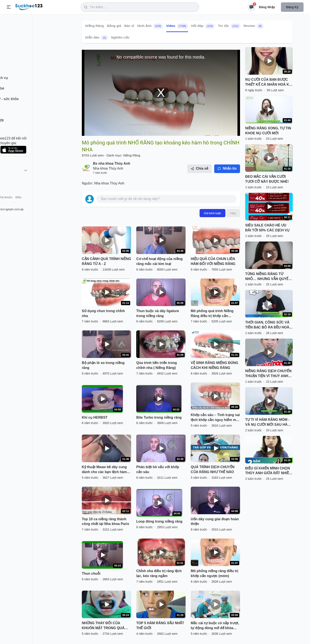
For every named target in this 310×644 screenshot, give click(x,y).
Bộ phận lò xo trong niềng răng (103, 365)
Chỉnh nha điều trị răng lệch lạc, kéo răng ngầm (159, 573)
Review (253, 26)
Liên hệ (24, 204)
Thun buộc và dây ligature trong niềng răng (158, 313)
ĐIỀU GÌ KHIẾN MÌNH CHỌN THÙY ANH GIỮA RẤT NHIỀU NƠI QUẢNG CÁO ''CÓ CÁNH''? (268, 471)
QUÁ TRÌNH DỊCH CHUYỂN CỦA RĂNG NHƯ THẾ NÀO (213, 469)
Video (177, 26)
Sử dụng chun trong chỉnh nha (103, 313)
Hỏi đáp (203, 26)
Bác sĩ (129, 26)
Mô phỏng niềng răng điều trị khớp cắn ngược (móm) (214, 573)
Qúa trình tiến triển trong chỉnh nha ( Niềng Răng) (157, 365)
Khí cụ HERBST (95, 417)
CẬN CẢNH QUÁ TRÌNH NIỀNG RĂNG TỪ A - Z (106, 261)
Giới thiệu (10, 204)
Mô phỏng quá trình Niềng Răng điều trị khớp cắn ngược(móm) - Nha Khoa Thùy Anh (212, 314)
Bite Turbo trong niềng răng (159, 417)
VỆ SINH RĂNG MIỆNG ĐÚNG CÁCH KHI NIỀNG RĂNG (215, 365)
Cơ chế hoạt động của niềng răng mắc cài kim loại (159, 261)
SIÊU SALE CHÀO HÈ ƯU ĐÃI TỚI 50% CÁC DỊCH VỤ (267, 228)
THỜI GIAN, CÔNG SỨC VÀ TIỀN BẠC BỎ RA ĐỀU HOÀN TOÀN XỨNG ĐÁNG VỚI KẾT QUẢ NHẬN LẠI (268, 325)
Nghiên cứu (120, 37)
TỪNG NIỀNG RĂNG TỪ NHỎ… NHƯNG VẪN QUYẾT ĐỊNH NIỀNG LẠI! (268, 277)
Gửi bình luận (212, 213)
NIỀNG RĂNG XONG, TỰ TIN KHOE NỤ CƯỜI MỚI (268, 131)
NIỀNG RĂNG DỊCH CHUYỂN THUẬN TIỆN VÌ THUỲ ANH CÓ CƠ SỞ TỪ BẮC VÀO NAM (268, 374)
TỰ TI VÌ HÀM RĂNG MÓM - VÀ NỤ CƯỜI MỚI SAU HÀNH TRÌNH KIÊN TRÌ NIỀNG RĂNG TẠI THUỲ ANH (269, 423)
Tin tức (229, 26)
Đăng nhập (267, 7)
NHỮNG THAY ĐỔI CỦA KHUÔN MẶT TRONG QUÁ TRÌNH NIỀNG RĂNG (103, 626)
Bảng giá (114, 26)
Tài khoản (38, 204)
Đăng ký (292, 7)
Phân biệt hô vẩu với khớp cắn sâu (158, 469)
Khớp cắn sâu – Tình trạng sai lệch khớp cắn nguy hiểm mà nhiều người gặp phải (215, 418)
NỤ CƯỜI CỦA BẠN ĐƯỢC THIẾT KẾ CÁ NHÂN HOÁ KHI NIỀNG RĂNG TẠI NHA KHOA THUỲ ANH (269, 82)
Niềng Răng (95, 26)
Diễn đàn (97, 38)
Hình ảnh (150, 26)
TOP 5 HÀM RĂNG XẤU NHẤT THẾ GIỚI (160, 625)
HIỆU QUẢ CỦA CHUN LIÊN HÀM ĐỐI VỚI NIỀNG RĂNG (213, 261)
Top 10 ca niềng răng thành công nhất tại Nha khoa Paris (105, 522)
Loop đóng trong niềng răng (159, 521)
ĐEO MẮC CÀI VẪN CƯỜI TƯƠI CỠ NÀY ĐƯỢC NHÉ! (267, 179)
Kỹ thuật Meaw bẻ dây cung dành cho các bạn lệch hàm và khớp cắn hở (104, 470)
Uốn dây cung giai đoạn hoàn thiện (215, 522)
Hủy (233, 213)
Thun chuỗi (91, 574)
